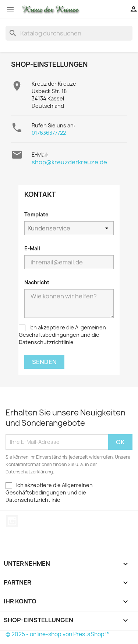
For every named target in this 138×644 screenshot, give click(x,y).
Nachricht (37, 282)
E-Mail (32, 248)
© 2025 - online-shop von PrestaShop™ (58, 634)
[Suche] (69, 33)
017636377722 (49, 133)
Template (36, 214)
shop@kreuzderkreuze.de (69, 162)
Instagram (12, 521)
